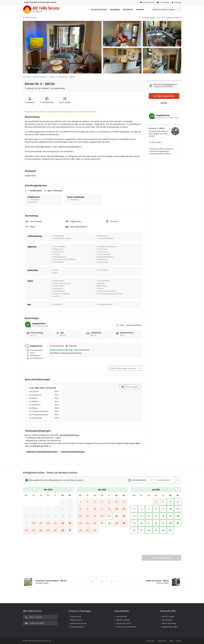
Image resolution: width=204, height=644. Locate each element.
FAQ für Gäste (168, 616)
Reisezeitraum (170, 84)
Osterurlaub (76, 616)
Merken (164, 103)
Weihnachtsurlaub (79, 623)
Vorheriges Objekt (148, 18)
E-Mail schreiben (37, 623)
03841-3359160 (51, 2)
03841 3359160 (36, 617)
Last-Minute (121, 616)
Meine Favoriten (148, 2)
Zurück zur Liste (31, 18)
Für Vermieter (164, 2)
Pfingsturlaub (76, 620)
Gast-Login (178, 2)
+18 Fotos (36, 68)
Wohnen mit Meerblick (126, 627)
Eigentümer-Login (170, 627)
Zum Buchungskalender (164, 96)
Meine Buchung (169, 623)
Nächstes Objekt (173, 18)
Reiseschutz (167, 620)
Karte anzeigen (132, 387)
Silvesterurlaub (77, 627)
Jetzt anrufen (157, 142)
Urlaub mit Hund (124, 623)
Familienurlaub (123, 620)
